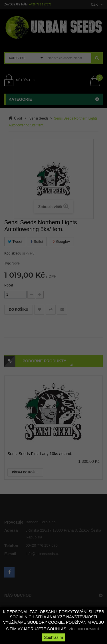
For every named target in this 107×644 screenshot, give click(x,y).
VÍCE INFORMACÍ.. (85, 629)
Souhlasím (53, 637)
